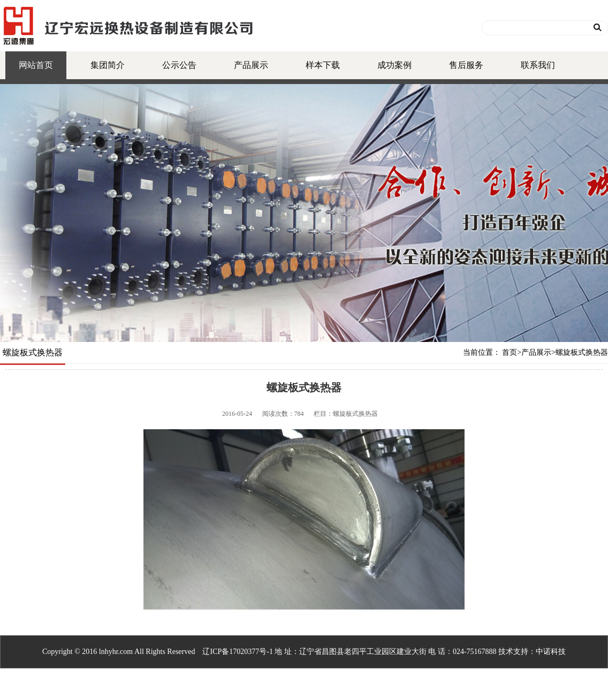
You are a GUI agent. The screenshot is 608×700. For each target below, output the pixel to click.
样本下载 (323, 65)
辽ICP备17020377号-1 (237, 652)
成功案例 (394, 65)
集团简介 (108, 65)
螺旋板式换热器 (582, 352)
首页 (510, 352)
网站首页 (36, 65)
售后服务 (466, 65)
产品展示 (251, 65)
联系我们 (538, 65)
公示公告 (179, 65)
